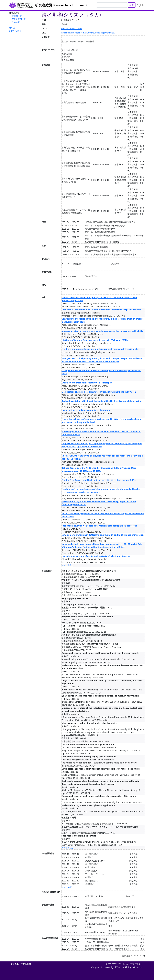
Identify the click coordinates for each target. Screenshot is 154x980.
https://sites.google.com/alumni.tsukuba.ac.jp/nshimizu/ (88, 33)
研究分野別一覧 (19, 19)
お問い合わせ (15, 31)
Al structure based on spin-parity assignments (86, 410)
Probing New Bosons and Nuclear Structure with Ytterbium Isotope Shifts (98, 480)
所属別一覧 (17, 16)
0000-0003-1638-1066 (72, 28)
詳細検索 (16, 22)
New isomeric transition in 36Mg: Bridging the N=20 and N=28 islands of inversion (103, 535)
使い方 (12, 28)
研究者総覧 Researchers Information (63, 5)
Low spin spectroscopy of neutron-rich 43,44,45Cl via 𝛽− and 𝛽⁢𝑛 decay (96, 556)
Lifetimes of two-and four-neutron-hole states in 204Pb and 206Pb (95, 340)
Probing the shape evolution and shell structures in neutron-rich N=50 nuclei (100, 349)
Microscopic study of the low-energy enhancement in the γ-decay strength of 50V (102, 331)
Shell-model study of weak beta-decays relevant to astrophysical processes (99, 526)
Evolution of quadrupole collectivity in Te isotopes (87, 383)
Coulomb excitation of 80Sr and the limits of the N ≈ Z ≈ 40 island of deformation (102, 401)
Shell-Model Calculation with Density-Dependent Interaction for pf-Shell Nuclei (101, 310)
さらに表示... (67, 565)
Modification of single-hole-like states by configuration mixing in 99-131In (99, 392)
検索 (132, 5)
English (140, 5)
